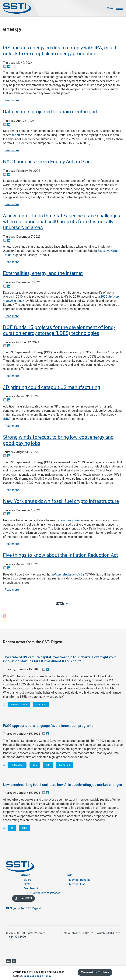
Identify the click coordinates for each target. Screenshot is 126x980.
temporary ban (69, 520)
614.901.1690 (17, 937)
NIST (7, 419)
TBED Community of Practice (42, 893)
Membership (32, 888)
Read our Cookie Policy (37, 976)
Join (69, 875)
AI (12, 828)
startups (41, 704)
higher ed (65, 765)
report (16, 135)
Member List (77, 884)
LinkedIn (8, 961)
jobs (25, 828)
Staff (27, 884)
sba (35, 765)
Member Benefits (80, 880)
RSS (14, 961)
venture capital (19, 704)
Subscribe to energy (5, 616)
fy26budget (17, 765)
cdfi (48, 765)
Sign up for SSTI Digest (25, 908)
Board (28, 880)
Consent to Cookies (95, 972)
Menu (111, 8)
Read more (12, 100)
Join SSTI (25, 898)
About (25, 875)
